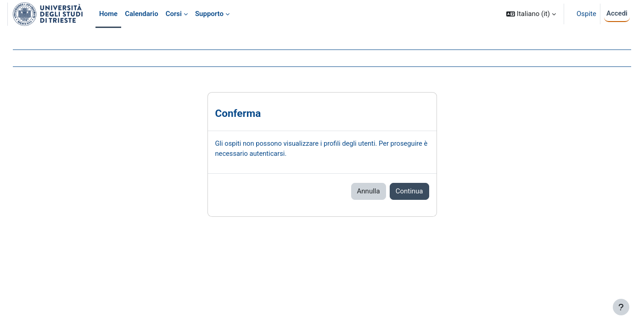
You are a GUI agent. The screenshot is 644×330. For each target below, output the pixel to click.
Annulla (369, 192)
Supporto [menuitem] (209, 14)
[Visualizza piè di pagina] (621, 307)
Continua (409, 192)
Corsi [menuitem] (174, 14)
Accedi (617, 13)
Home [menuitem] (108, 14)
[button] (531, 14)
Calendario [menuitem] (142, 14)
